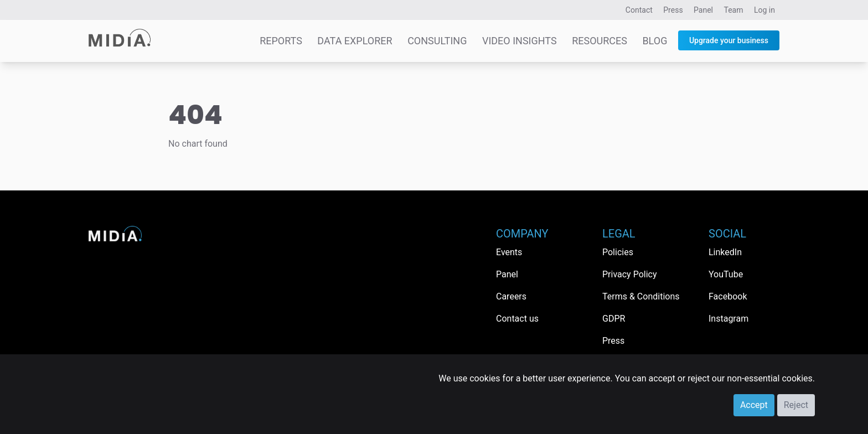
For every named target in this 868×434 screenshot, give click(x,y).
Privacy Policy (630, 274)
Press (673, 10)
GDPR (614, 319)
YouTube (726, 274)
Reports (281, 41)
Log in (764, 10)
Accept (754, 405)
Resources (600, 41)
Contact (639, 10)
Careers (511, 296)
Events (509, 252)
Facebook (728, 296)
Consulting (437, 41)
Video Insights (520, 41)
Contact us (517, 319)
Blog (655, 41)
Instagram (728, 319)
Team (734, 10)
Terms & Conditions (641, 296)
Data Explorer (355, 41)
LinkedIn (725, 252)
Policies (618, 252)
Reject (796, 405)
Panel (703, 10)
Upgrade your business (729, 40)
